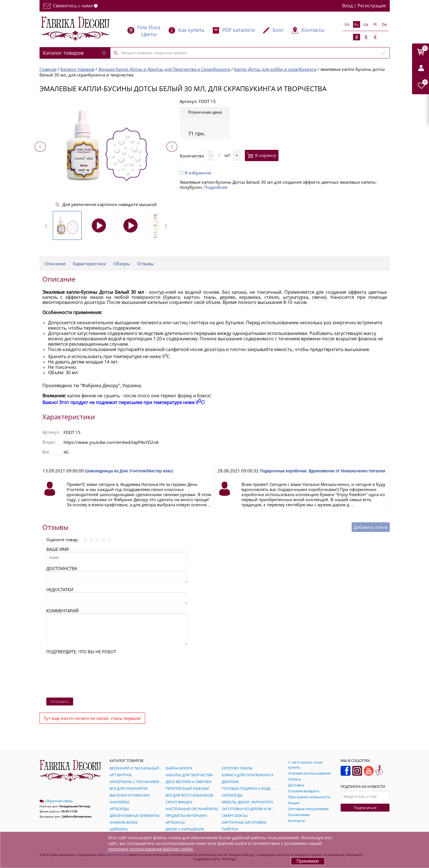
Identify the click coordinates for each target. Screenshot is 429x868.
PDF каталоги (239, 30)
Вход (348, 6)
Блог (278, 30)
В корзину (262, 155)
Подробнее (216, 187)
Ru (356, 24)
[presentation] (69, 674)
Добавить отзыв (371, 527)
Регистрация (372, 6)
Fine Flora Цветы (149, 31)
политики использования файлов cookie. (151, 849)
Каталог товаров (74, 53)
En (347, 24)
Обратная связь (56, 801)
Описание (55, 264)
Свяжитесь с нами (70, 6)
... (210, 505)
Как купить (191, 30)
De (384, 24)
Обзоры (122, 264)
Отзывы (146, 264)
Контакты (313, 30)
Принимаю (308, 861)
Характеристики (90, 264)
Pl (375, 24)
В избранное (195, 173)
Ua (366, 24)
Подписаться (365, 808)
